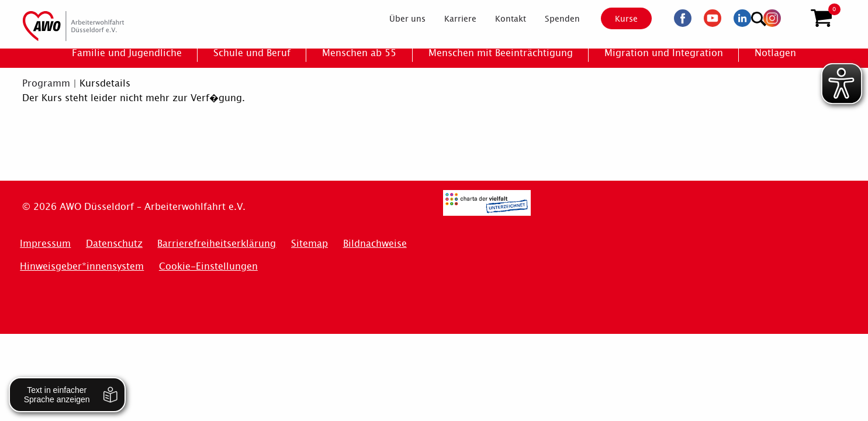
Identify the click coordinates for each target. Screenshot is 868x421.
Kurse (616, 19)
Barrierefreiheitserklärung (217, 244)
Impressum (45, 244)
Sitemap (309, 244)
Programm (46, 83)
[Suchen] (793, 18)
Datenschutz (114, 244)
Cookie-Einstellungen (208, 266)
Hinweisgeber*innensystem (82, 266)
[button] (821, 19)
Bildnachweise (375, 244)
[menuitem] (397, 20)
